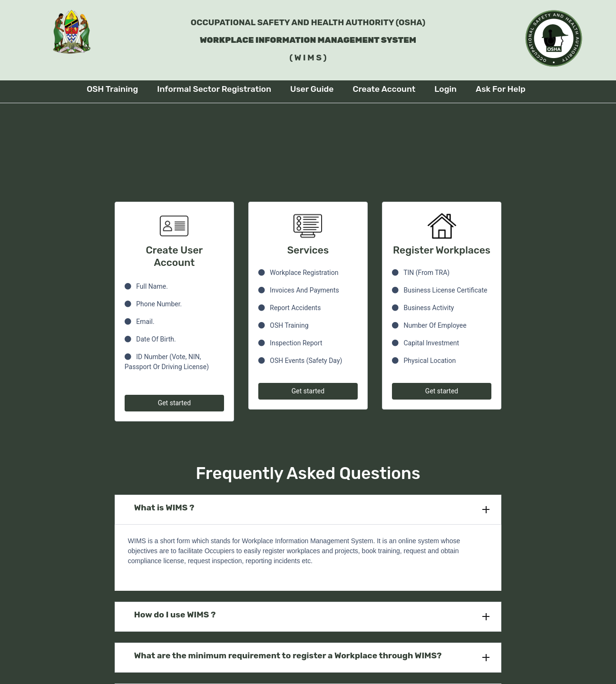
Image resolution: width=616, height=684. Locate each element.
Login (445, 89)
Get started (174, 403)
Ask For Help (501, 89)
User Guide (312, 89)
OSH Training (112, 89)
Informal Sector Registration (214, 89)
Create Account (384, 89)
